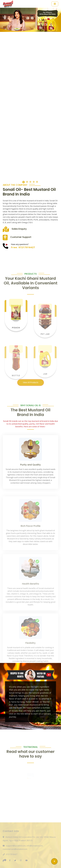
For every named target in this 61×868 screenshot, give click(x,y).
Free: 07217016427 (23, 247)
